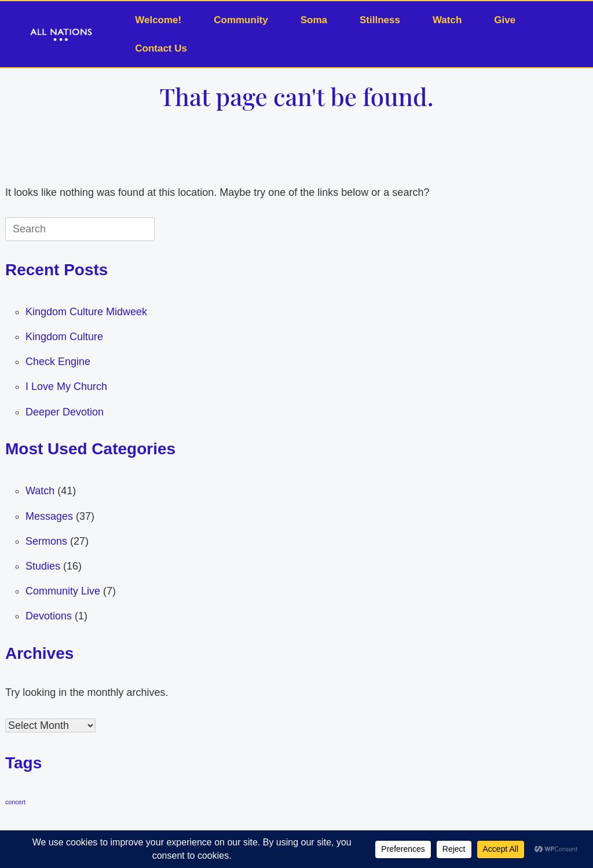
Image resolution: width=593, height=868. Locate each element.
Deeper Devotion (65, 412)
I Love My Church (66, 386)
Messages (49, 516)
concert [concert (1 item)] (15, 802)
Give (505, 20)
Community (241, 20)
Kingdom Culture (64, 337)
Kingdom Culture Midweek (86, 312)
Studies (43, 566)
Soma (314, 20)
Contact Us (161, 48)
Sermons (46, 541)
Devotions (49, 616)
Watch (447, 20)
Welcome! (158, 20)
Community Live (63, 591)
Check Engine (58, 362)
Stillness (380, 20)
